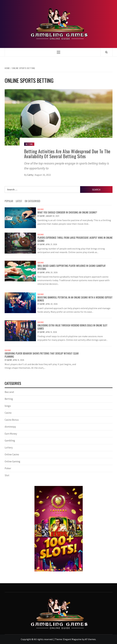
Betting (29, 144)
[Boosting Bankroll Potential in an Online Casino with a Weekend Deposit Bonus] (20, 302)
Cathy (30, 175)
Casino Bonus (12, 420)
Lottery (9, 448)
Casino (41, 209)
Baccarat (9, 392)
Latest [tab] (19, 201)
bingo (8, 406)
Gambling (10, 441)
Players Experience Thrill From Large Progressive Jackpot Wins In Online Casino (75, 239)
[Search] (106, 52)
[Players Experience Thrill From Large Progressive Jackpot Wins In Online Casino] (20, 243)
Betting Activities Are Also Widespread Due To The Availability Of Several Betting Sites (67, 154)
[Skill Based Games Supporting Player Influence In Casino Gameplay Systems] (20, 271)
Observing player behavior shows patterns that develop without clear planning (42, 355)
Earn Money (11, 434)
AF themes (90, 639)
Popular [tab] (9, 201)
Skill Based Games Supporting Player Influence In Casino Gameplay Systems (72, 267)
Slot (7, 475)
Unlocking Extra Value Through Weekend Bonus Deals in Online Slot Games (72, 327)
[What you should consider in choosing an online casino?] (20, 218)
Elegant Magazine (72, 639)
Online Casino (12, 454)
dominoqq (10, 427)
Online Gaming (12, 461)
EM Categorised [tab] (33, 201)
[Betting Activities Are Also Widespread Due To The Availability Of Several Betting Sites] (59, 117)
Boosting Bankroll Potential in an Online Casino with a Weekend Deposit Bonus (75, 299)
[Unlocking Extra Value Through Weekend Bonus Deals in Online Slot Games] (20, 330)
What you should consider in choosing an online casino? (67, 212)
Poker (8, 468)
